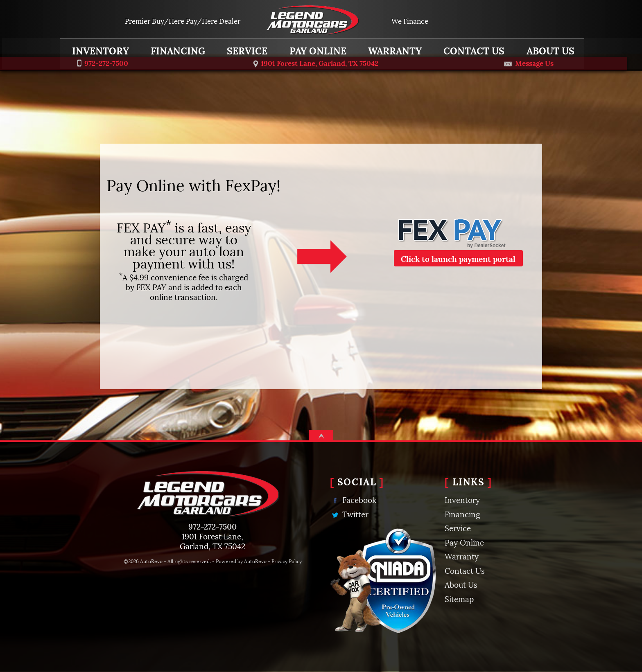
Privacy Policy (287, 561)
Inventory (99, 48)
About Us (461, 584)
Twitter (349, 514)
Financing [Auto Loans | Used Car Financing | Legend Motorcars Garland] (177, 48)
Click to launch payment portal (458, 258)
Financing (462, 514)
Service (458, 528)
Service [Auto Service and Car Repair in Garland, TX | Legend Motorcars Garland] (246, 48)
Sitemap (459, 598)
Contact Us (465, 570)
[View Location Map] (316, 62)
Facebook (353, 499)
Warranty (462, 556)
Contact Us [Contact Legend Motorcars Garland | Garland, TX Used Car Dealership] (473, 48)
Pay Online (464, 542)
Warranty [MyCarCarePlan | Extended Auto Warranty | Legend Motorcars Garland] (394, 48)
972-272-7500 (212, 526)
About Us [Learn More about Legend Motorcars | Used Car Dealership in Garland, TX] (549, 48)
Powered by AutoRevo (241, 561)
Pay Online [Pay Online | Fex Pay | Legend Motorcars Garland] (317, 48)
